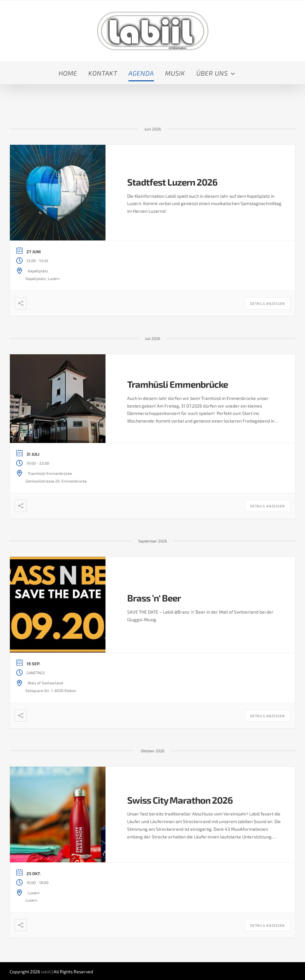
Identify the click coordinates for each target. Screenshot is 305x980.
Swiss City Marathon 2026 (180, 800)
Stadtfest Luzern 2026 (172, 182)
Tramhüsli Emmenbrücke (178, 384)
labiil (46, 972)
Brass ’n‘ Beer (154, 598)
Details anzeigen (268, 303)
